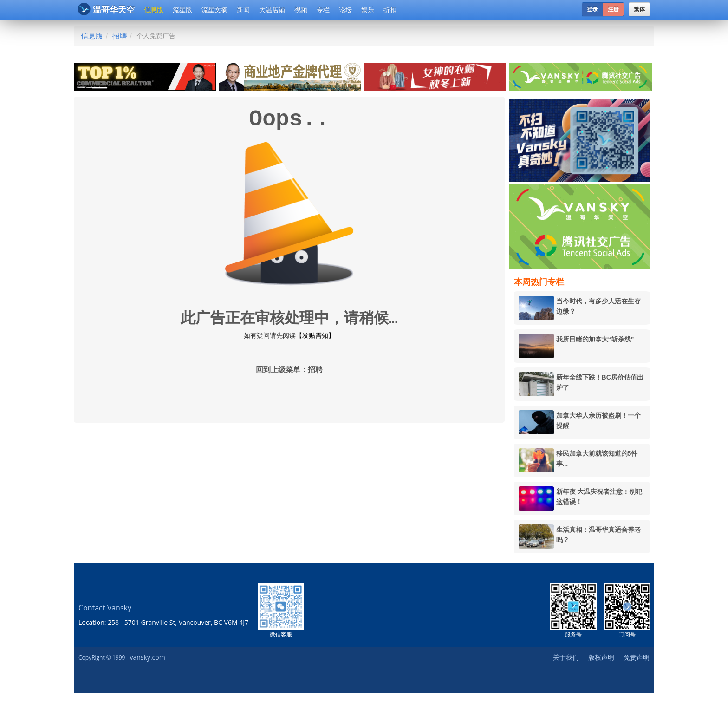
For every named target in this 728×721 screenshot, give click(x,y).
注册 (613, 9)
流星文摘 (214, 10)
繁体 (639, 9)
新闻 (243, 10)
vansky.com (147, 657)
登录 (592, 9)
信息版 (154, 10)
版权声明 (601, 657)
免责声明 (637, 657)
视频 (301, 10)
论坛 (345, 10)
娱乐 (368, 10)
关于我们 (566, 657)
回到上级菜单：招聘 (289, 370)
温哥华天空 (106, 9)
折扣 (390, 10)
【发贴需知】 (315, 335)
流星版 (182, 10)
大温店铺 (272, 10)
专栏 (323, 10)
